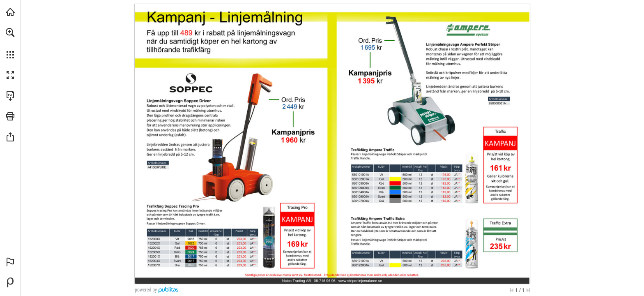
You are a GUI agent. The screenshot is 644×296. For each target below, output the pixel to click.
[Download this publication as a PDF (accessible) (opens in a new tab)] (10, 96)
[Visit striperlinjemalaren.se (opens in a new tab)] (10, 12)
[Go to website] (360, 281)
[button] (10, 32)
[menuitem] (10, 43)
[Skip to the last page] (528, 290)
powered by (146, 290)
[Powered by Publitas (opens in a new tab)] (10, 282)
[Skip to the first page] (512, 290)
